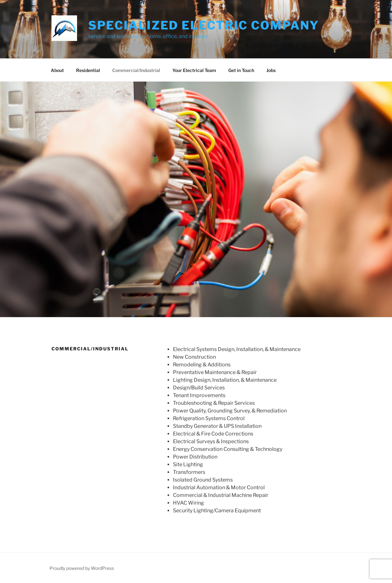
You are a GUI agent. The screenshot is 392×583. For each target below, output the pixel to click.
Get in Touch (241, 70)
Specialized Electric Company (204, 25)
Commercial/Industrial (136, 70)
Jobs (271, 70)
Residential (88, 70)
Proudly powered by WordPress (82, 568)
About (57, 70)
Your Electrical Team (194, 70)
